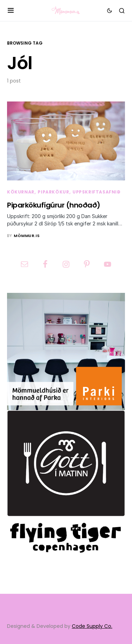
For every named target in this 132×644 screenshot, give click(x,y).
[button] (11, 11)
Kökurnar (21, 192)
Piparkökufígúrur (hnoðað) (54, 205)
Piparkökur (53, 192)
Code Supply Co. (92, 626)
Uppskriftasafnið (97, 192)
